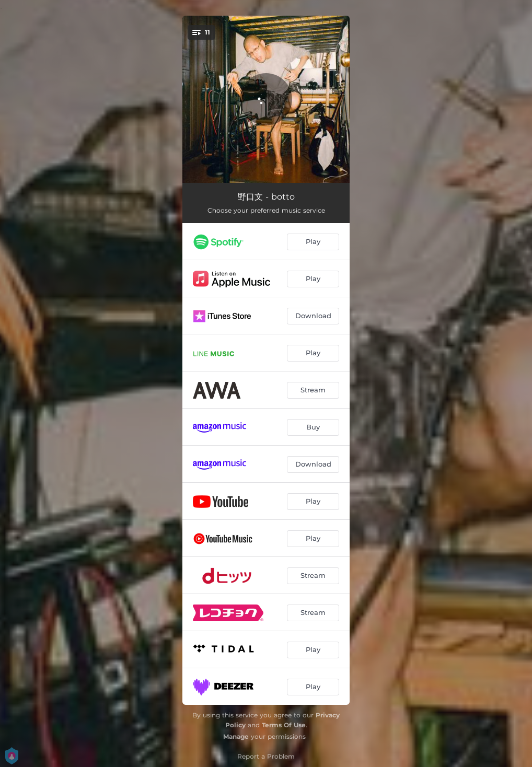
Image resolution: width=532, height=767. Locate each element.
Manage (236, 736)
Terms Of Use (284, 725)
